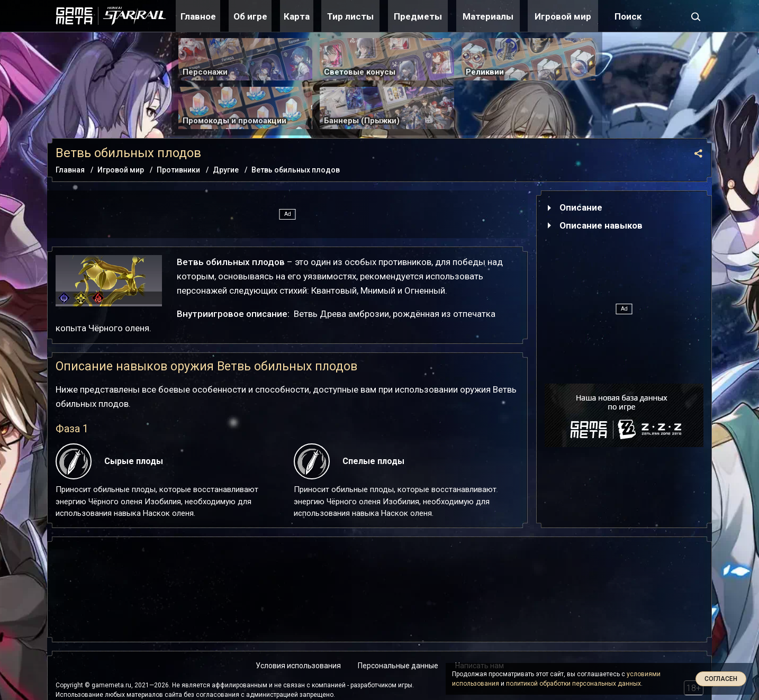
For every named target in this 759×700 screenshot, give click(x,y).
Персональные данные (398, 666)
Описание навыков (601, 225)
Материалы (488, 16)
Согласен (721, 679)
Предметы (418, 16)
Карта (297, 16)
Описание (581, 207)
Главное (198, 16)
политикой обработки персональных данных (573, 684)
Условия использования (298, 666)
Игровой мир (563, 16)
